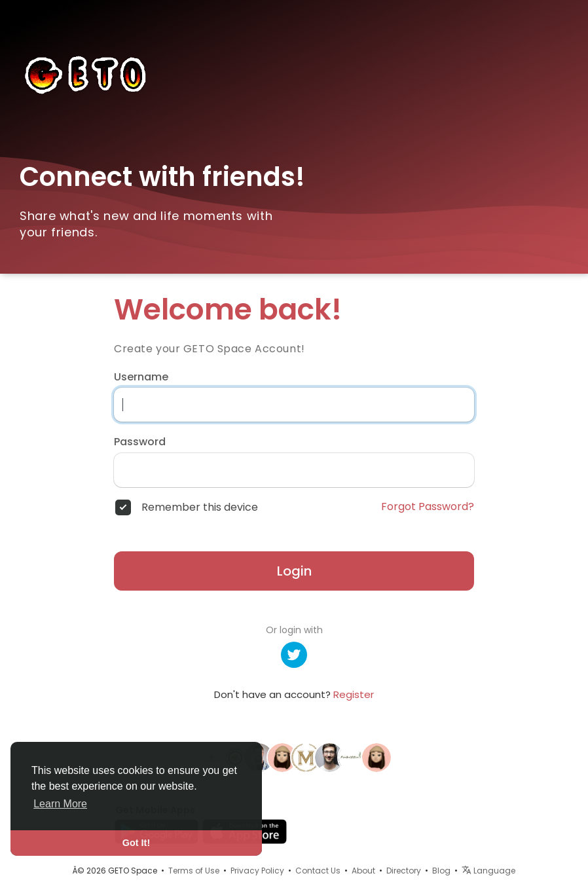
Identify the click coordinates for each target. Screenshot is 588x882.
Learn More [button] (60, 804)
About (363, 871)
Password (140, 442)
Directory (404, 871)
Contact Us (318, 871)
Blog (441, 871)
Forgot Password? (428, 507)
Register (354, 694)
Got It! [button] (136, 843)
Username (141, 377)
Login (294, 571)
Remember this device (200, 507)
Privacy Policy (257, 871)
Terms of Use (194, 871)
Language (488, 871)
